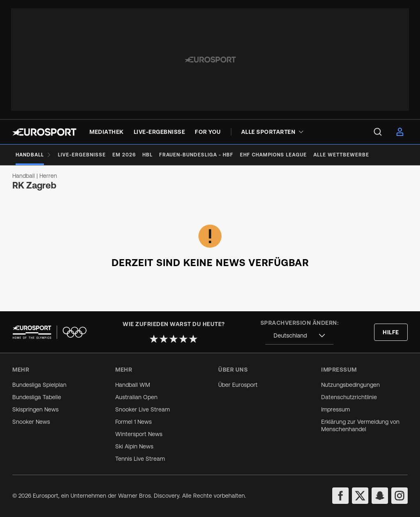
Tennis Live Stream (140, 459)
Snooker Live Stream (143, 409)
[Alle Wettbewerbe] (341, 155)
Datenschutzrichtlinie (349, 397)
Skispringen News (35, 409)
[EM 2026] (124, 155)
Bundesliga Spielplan (39, 385)
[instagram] (399, 496)
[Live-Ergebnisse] (82, 155)
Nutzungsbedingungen (350, 385)
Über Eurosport (238, 385)
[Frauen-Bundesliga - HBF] (196, 155)
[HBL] (147, 155)
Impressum (336, 409)
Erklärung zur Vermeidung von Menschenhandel (360, 425)
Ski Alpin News (134, 446)
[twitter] (360, 496)
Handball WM (133, 385)
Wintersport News (139, 434)
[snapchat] (380, 496)
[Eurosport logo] (44, 132)
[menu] (378, 132)
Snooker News (31, 422)
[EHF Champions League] (273, 155)
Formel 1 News (134, 422)
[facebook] (340, 496)
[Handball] (33, 155)
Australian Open (136, 397)
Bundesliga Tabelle (37, 397)
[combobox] (299, 336)
